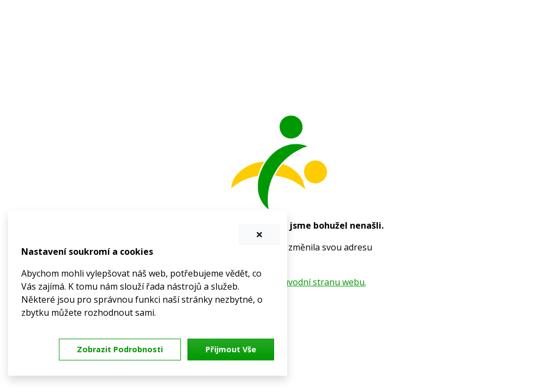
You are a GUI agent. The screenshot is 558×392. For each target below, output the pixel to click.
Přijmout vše (231, 349)
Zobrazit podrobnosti (120, 349)
